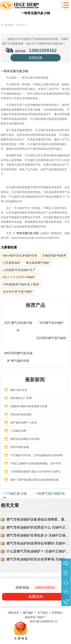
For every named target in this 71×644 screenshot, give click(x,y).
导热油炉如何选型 (21, 414)
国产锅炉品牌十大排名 (24, 423)
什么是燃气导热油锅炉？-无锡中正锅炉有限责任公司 (38, 551)
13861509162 (43, 50)
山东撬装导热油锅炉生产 (19, 270)
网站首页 (14, 613)
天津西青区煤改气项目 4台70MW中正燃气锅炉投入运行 (38, 472)
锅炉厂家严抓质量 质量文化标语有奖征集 (35, 480)
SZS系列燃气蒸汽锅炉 (51, 338)
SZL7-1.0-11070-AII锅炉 (19, 277)
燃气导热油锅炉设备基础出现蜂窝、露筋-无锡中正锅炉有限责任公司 (38, 519)
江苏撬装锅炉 (12, 263)
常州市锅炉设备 (20, 447)
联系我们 (57, 613)
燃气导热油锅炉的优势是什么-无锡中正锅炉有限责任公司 (38, 527)
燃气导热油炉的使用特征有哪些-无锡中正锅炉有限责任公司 (38, 543)
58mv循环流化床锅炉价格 (20, 256)
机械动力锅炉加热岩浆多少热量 (29, 406)
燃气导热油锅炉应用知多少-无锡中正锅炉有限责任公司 (38, 535)
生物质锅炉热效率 (54, 256)
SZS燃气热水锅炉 (51, 323)
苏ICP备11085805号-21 (44, 621)
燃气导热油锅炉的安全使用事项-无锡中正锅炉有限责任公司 (38, 559)
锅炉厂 (42, 617)
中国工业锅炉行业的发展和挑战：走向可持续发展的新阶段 (38, 463)
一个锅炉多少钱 (15, 494)
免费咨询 (36, 597)
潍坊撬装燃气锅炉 (38, 263)
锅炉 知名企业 (19, 390)
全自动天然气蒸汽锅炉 (18, 292)
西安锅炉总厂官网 (21, 398)
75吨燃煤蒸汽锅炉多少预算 (21, 284)
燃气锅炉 (28, 613)
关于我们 (43, 613)
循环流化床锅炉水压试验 (25, 439)
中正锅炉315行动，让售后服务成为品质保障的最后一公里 (38, 455)
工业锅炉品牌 (18, 431)
